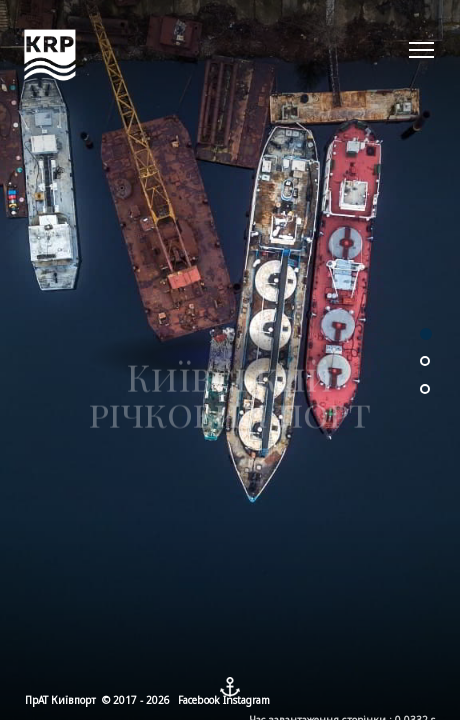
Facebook (199, 700)
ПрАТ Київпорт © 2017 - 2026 (97, 700)
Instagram (246, 700)
